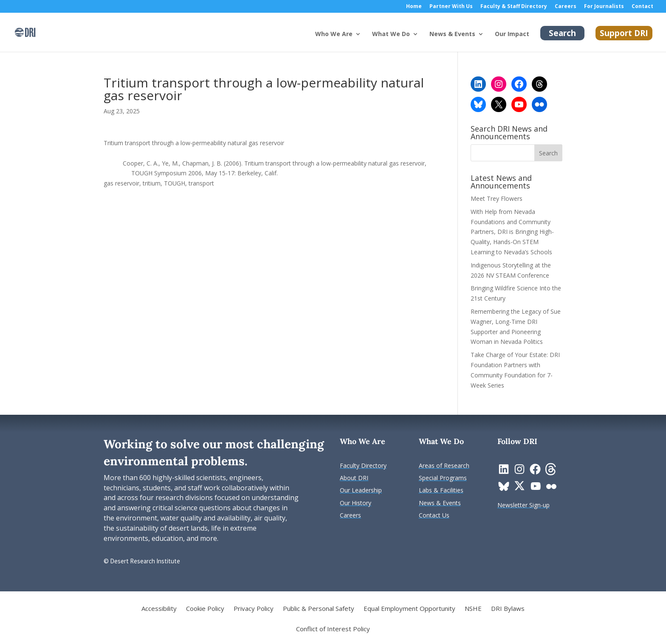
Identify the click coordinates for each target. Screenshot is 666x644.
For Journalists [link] (604, 7)
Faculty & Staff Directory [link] (514, 7)
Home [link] (414, 7)
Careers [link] (566, 7)
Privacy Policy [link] (254, 609)
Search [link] (562, 33)
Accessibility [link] (159, 609)
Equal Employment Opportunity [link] (409, 609)
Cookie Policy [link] (205, 609)
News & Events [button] (452, 34)
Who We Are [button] (334, 34)
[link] (25, 32)
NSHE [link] (473, 609)
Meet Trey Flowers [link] (497, 198)
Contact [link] (642, 7)
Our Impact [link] (512, 34)
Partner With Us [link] (451, 7)
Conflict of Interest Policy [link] (333, 629)
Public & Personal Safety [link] (319, 609)
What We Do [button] (391, 34)
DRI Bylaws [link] (508, 609)
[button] (548, 153)
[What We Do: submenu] (422, 41)
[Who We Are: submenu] (365, 41)
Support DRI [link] (624, 33)
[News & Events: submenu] (488, 41)
